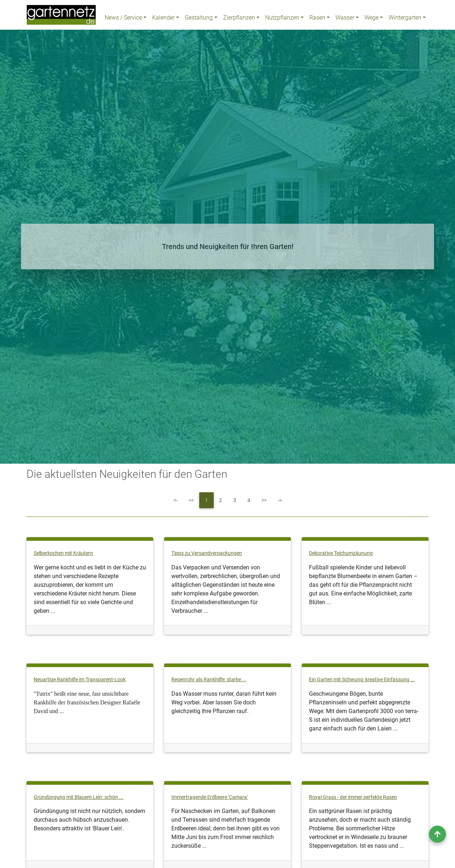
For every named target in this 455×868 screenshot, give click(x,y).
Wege (371, 19)
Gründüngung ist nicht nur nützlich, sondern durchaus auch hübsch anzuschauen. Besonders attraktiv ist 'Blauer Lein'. (89, 820)
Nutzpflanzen (282, 19)
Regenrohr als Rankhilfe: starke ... (209, 680)
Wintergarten (405, 19)
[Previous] (191, 500)
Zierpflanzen (239, 19)
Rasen (317, 19)
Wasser (345, 19)
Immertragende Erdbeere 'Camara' (210, 797)
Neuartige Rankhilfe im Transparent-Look (80, 680)
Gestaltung (199, 19)
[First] (176, 500)
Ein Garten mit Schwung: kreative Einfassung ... (362, 680)
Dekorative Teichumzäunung (341, 553)
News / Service (123, 19)
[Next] (264, 500)
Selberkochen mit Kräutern (63, 553)
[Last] (280, 500)
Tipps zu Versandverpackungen (207, 553)
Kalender (163, 19)
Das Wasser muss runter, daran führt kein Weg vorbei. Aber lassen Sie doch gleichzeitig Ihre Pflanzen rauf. (224, 702)
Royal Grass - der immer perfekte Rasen (353, 797)
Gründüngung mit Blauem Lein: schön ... (79, 797)
